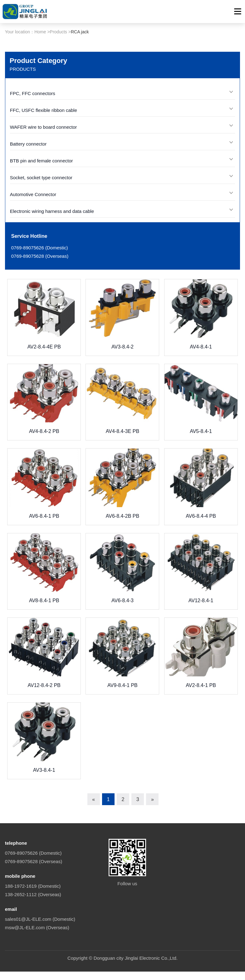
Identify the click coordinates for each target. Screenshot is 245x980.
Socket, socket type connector (41, 241)
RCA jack (80, 95)
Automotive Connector (33, 258)
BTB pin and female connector (42, 224)
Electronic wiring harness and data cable (52, 275)
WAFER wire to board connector (44, 191)
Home (40, 95)
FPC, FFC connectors (33, 157)
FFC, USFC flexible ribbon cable (44, 174)
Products (59, 95)
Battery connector (28, 207)
